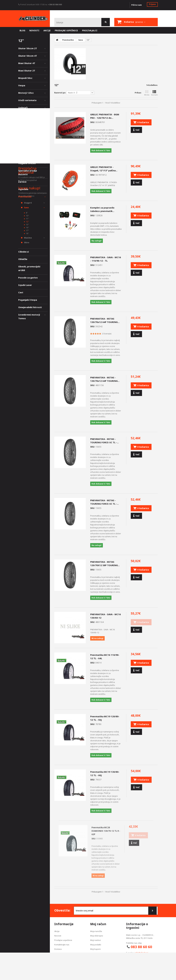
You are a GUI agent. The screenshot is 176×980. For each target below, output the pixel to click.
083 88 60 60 (141, 947)
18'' (27, 233)
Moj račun (98, 924)
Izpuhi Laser (25, 285)
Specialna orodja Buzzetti (28, 172)
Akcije (57, 931)
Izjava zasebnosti (62, 953)
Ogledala (23, 189)
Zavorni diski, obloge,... (31, 115)
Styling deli (24, 130)
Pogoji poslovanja (62, 958)
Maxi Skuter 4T (27, 63)
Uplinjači (23, 108)
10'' (27, 216)
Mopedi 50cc (25, 78)
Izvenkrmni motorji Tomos (29, 316)
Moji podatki (96, 945)
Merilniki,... (24, 137)
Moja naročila (96, 931)
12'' (27, 222)
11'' (27, 219)
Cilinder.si (24, 252)
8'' (27, 213)
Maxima (28, 238)
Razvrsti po (60, 93)
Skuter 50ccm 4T (28, 56)
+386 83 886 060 (55, 4)
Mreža (147, 93)
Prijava (152, 4)
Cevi (21, 292)
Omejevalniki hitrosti (30, 307)
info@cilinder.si (141, 953)
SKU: (93, 122)
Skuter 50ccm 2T (28, 48)
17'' (27, 231)
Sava (26, 207)
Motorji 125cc (26, 93)
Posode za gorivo (28, 278)
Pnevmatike (25, 197)
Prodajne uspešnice (63, 940)
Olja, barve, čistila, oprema (28, 146)
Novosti (58, 936)
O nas (57, 962)
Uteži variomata (27, 100)
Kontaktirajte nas (62, 945)
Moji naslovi (95, 940)
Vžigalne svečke (27, 163)
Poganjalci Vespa (28, 300)
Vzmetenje (24, 122)
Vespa (22, 85)
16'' (27, 228)
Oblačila (23, 259)
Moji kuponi (95, 949)
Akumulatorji (25, 156)
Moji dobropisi (97, 936)
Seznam (154, 93)
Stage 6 (28, 203)
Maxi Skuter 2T (27, 71)
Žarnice (22, 182)
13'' (27, 225)
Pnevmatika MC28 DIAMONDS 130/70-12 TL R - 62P (106, 831)
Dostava (58, 949)
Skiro (26, 242)
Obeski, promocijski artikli (29, 268)
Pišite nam (137, 5)
